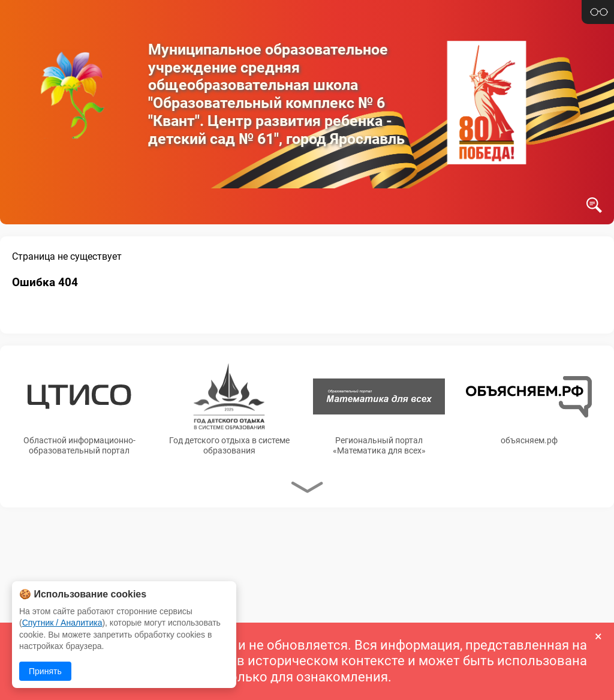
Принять (45, 671)
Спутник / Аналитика (62, 623)
